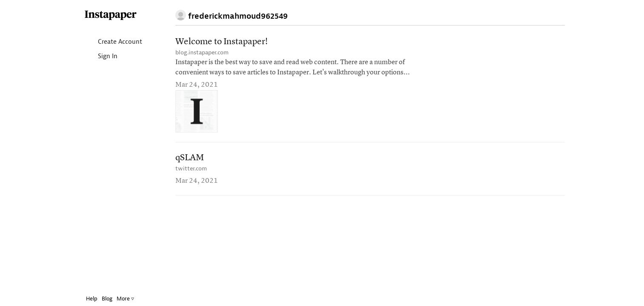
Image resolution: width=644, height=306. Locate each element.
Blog (101, 299)
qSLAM (190, 158)
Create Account (107, 42)
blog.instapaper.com (202, 52)
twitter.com (191, 169)
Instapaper (104, 16)
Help (85, 299)
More (119, 299)
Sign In (94, 57)
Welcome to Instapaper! (222, 42)
